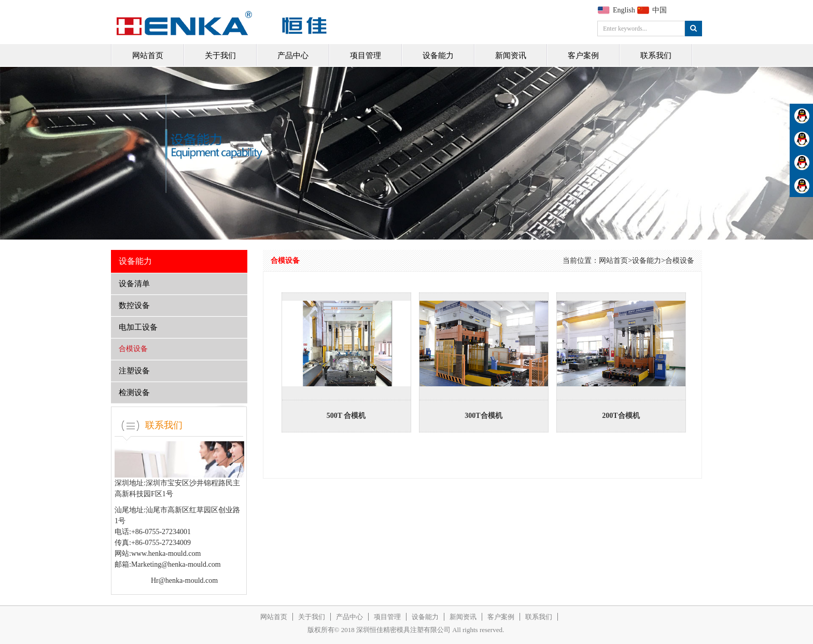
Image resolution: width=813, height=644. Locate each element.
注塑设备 (134, 371)
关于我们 (220, 55)
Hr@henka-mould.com (184, 580)
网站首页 (148, 55)
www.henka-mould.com (166, 554)
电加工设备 (138, 327)
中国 (660, 10)
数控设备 (134, 305)
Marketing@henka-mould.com (176, 564)
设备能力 (438, 55)
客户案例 (583, 55)
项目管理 (366, 55)
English (624, 10)
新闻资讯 (511, 55)
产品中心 (293, 55)
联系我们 (656, 55)
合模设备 (133, 349)
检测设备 (134, 393)
